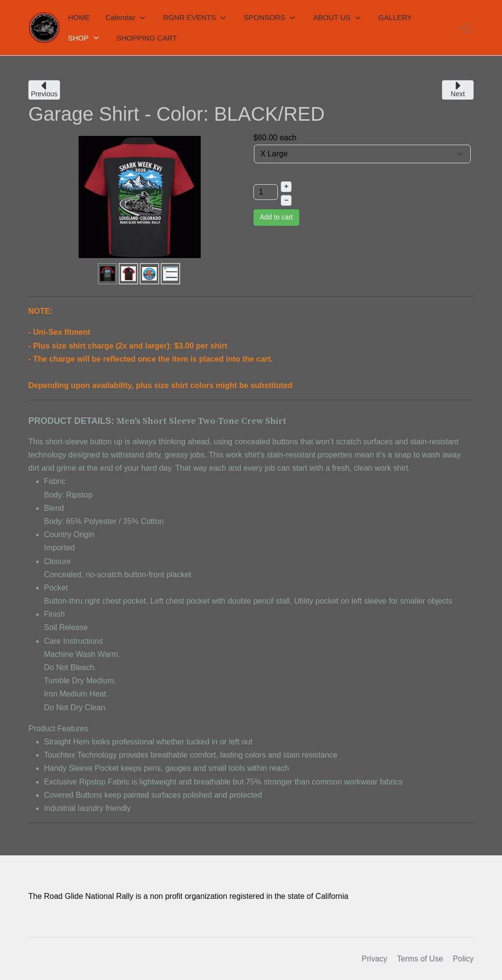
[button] (126, 18)
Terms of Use (420, 959)
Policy (463, 959)
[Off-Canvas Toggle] (465, 28)
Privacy (375, 959)
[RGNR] (44, 28)
